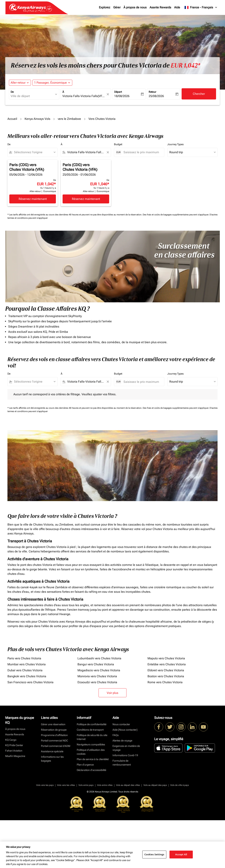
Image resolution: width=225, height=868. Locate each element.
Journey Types (175, 144)
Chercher (199, 94)
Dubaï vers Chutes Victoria (25, 670)
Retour (152, 92)
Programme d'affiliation (54, 735)
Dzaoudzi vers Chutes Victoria (97, 682)
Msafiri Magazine (15, 756)
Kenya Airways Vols (37, 119)
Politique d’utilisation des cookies (91, 752)
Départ (118, 92)
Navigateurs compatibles (91, 744)
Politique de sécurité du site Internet (92, 737)
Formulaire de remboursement (122, 763)
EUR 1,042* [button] (186, 66)
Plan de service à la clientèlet (93, 759)
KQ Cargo (11, 740)
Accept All (181, 854)
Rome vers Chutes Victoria (165, 682)
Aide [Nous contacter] (125, 730)
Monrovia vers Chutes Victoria (97, 676)
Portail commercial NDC (54, 741)
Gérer (117, 7)
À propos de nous (135, 7)
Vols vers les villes (66, 785)
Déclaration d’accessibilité (91, 770)
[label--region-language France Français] (201, 7)
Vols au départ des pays (155, 785)
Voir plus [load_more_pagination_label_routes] (112, 693)
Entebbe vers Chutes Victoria (167, 664)
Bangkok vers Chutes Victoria (27, 676)
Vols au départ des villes (128, 785)
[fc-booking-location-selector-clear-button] (108, 94)
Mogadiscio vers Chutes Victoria (99, 670)
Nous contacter (121, 724)
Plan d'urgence (85, 765)
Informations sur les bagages (52, 759)
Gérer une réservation (53, 724)
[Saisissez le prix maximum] (142, 152)
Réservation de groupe (54, 730)
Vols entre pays (86, 785)
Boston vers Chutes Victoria (166, 676)
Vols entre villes (105, 785)
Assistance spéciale (52, 751)
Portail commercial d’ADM (56, 746)
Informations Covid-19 (125, 755)
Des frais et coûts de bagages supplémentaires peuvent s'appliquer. (176, 215)
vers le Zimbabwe (69, 119)
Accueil (12, 119)
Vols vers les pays (45, 785)
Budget (118, 144)
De (12, 92)
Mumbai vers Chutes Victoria (27, 664)
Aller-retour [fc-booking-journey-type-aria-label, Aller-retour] (18, 83)
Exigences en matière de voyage (126, 748)
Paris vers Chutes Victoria (24, 658)
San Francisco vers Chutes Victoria (30, 682)
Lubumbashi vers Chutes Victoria (99, 658)
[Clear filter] (108, 152)
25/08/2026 (156, 96)
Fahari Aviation (14, 751)
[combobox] (32, 96)
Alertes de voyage (122, 741)
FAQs (116, 735)
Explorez (105, 7)
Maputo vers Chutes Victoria (166, 658)
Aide (177, 7)
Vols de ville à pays (180, 785)
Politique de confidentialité (92, 724)
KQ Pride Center (14, 745)
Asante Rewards (160, 7)
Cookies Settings (154, 854)
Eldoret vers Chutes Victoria (166, 670)
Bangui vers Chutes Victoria (96, 664)
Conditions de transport (90, 730)
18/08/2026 (122, 96)
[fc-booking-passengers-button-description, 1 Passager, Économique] (50, 83)
